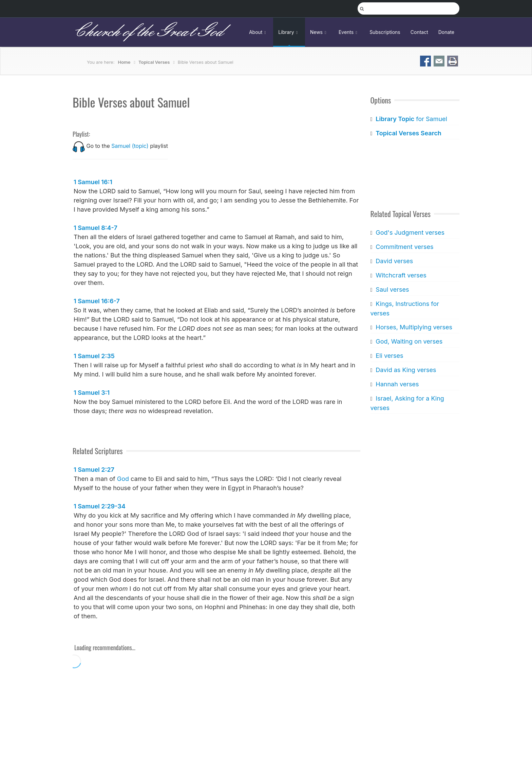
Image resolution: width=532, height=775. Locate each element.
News (319, 32)
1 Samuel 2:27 (94, 470)
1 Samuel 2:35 (94, 356)
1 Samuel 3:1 (92, 393)
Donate (446, 32)
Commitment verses (404, 247)
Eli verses (389, 356)
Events (349, 32)
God (123, 479)
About (259, 32)
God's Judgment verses (410, 232)
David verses (394, 261)
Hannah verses (397, 384)
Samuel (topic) (130, 146)
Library (289, 32)
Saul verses (392, 289)
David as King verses (406, 370)
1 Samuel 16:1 (93, 182)
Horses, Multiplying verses (414, 327)
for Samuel (411, 119)
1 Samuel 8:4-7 (96, 228)
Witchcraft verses (401, 275)
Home (124, 62)
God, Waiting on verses (409, 341)
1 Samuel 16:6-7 (97, 301)
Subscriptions (385, 32)
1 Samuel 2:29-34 (100, 506)
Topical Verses (154, 62)
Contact (419, 32)
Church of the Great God (148, 32)
